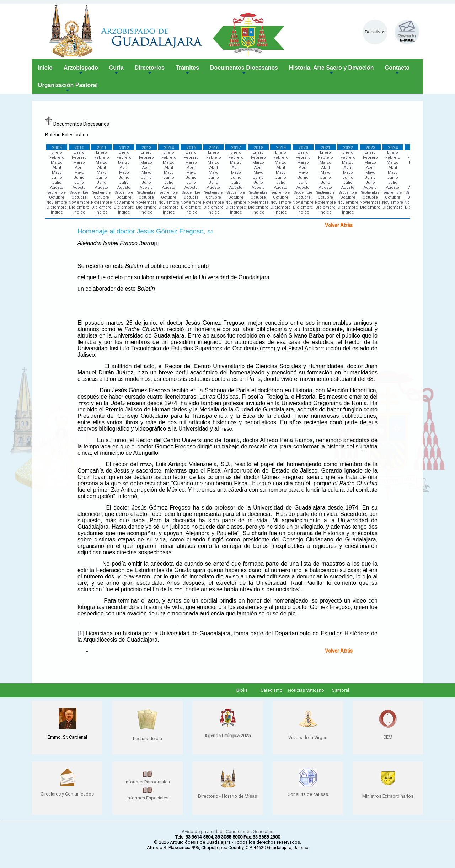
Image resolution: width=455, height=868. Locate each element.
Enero (57, 153)
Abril (57, 168)
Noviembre (57, 202)
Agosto (57, 187)
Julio (57, 182)
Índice (57, 212)
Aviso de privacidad (202, 832)
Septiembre (57, 192)
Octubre (57, 197)
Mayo (57, 172)
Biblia (242, 690)
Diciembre (57, 207)
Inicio (45, 68)
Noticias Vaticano (306, 690)
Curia (116, 71)
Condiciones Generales (250, 832)
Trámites (187, 71)
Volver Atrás (339, 225)
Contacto (397, 71)
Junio (57, 177)
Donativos (375, 32)
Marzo (57, 163)
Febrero (57, 158)
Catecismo (272, 690)
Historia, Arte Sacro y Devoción (331, 71)
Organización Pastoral (68, 88)
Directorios (150, 71)
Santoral (341, 690)
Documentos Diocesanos (244, 71)
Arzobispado (81, 71)
